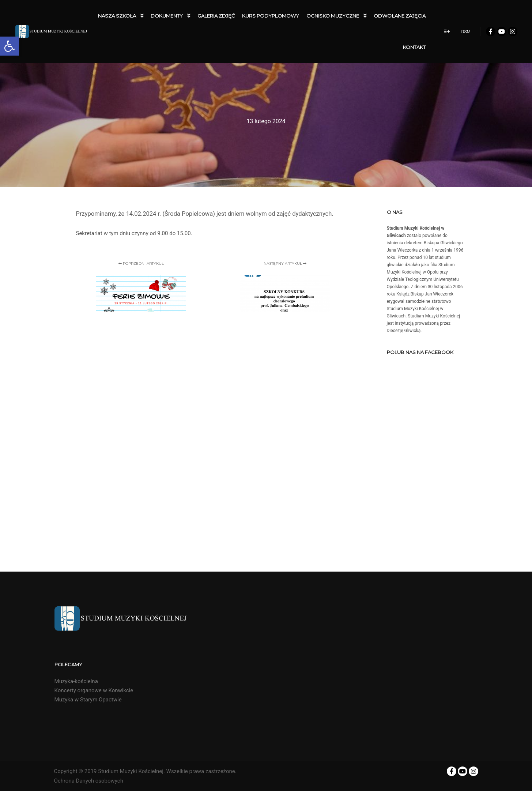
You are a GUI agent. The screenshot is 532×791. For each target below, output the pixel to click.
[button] (10, 46)
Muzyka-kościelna (76, 681)
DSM (466, 32)
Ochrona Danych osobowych (89, 781)
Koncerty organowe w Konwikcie (94, 690)
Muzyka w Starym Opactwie (88, 700)
